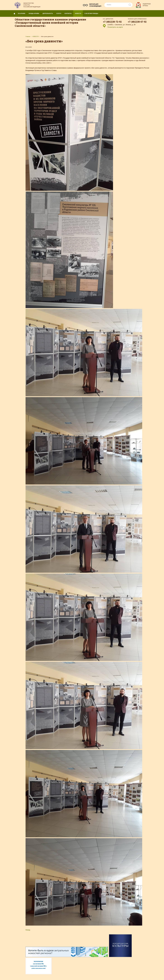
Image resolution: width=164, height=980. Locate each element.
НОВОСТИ (79, 13)
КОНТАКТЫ (69, 13)
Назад (28, 930)
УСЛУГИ (60, 13)
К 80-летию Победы (91, 13)
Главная (28, 36)
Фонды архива (35, 13)
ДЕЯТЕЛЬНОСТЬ (49, 13)
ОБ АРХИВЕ (22, 13)
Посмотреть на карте (115, 27)
